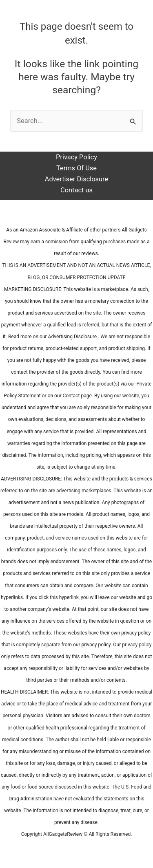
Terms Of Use (76, 168)
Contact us (76, 190)
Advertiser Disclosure (76, 179)
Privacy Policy (76, 157)
